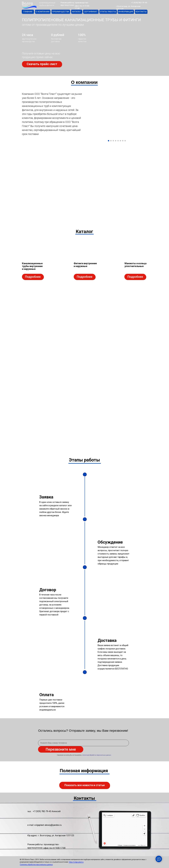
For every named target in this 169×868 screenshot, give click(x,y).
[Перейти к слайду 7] (123, 141)
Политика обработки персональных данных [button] (36, 864)
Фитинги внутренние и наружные (85, 265)
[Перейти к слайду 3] (113, 141)
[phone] (83, 743)
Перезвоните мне (61, 749)
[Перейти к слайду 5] (118, 141)
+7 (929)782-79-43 (139, 3)
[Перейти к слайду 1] (109, 141)
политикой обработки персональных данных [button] (97, 755)
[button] (42, 64)
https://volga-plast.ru (76, 862)
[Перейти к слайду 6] (120, 141)
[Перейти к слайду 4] (116, 141)
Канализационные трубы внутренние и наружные (32, 266)
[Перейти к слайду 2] (111, 141)
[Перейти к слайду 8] (125, 141)
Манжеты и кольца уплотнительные (136, 265)
